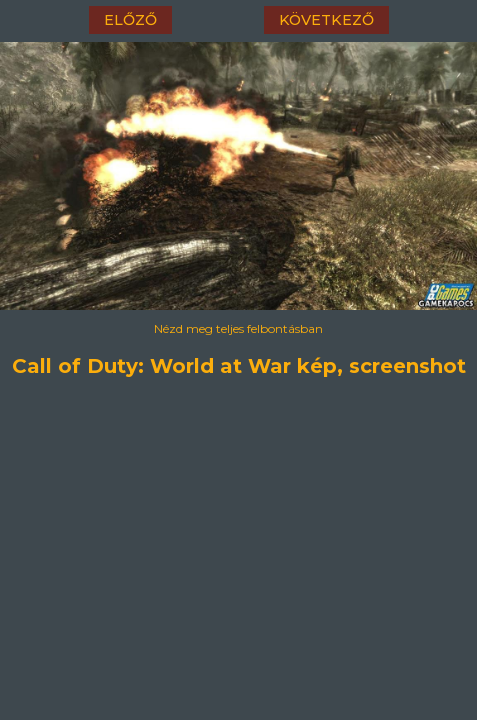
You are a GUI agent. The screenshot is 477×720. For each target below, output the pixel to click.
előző (130, 20)
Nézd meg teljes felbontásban (238, 328)
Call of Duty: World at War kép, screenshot (239, 363)
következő (326, 20)
